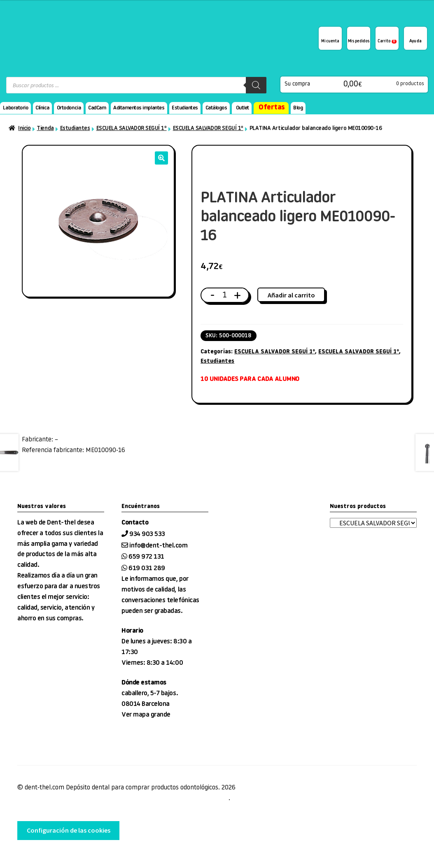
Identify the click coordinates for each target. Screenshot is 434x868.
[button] (161, 158)
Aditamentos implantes (139, 108)
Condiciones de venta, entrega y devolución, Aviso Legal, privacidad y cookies (123, 798)
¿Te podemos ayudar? (415, 38)
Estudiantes (185, 108)
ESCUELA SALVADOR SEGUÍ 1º (132, 129)
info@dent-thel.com (158, 546)
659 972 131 (146, 557)
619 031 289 (147, 569)
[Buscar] (256, 85)
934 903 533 (148, 534)
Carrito (387, 42)
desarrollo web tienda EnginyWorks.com (60, 856)
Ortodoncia (69, 108)
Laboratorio (16, 108)
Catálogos (216, 108)
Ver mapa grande (146, 715)
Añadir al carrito (291, 295)
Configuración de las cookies (69, 830)
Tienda (45, 129)
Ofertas (272, 108)
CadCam (97, 108)
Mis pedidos (359, 42)
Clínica (42, 108)
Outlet (243, 108)
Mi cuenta (330, 42)
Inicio (24, 129)
